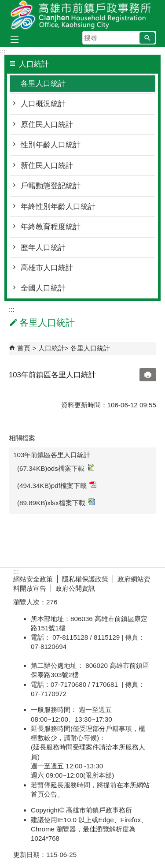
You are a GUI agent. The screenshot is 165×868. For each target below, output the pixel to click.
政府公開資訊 (75, 588)
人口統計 (51, 348)
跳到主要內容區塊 (5, 5)
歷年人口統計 (43, 248)
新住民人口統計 (47, 166)
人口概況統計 (43, 104)
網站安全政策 (33, 579)
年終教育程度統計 (51, 227)
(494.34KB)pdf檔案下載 (57, 485)
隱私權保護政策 (85, 579)
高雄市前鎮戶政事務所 (83, 15)
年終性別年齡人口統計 (58, 207)
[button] (147, 38)
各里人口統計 (43, 84)
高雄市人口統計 (47, 268)
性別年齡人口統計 (51, 145)
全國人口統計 (43, 288)
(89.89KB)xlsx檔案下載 (56, 502)
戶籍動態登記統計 (51, 186)
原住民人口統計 (47, 125)
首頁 (24, 348)
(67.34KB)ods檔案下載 (56, 468)
